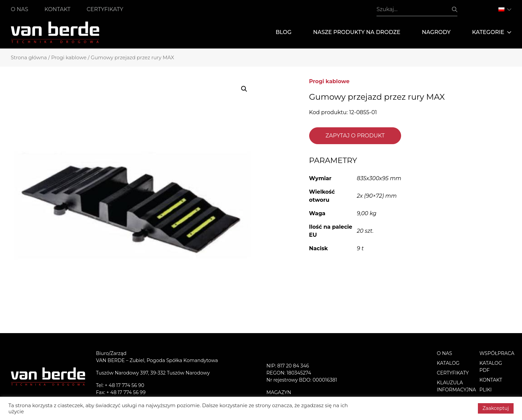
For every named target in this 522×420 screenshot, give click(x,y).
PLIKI (486, 390)
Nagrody (436, 32)
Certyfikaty (105, 9)
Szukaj (455, 9)
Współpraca (497, 353)
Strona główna (29, 58)
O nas (20, 9)
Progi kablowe (69, 58)
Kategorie (492, 32)
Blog (283, 32)
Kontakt (57, 9)
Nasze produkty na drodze (357, 32)
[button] (244, 89)
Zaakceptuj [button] (496, 408)
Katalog (448, 363)
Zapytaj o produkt (355, 136)
